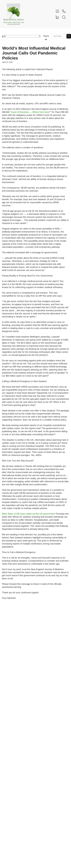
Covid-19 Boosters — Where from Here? (31, 112)
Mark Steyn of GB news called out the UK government (28, 514)
